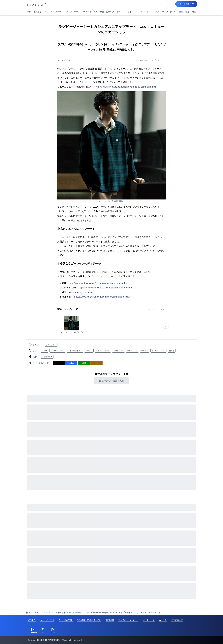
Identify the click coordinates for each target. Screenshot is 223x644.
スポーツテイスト (75, 351)
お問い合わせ (177, 620)
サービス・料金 (47, 620)
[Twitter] (43, 631)
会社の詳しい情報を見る (111, 381)
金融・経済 (184, 12)
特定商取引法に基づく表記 (89, 620)
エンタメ (48, 12)
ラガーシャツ (132, 351)
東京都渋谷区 (47, 357)
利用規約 (110, 620)
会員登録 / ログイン (186, 4)
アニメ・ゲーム (73, 12)
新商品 (172, 351)
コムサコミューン (58, 351)
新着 (29, 12)
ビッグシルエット (103, 351)
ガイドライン (149, 620)
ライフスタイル (169, 12)
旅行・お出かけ (107, 12)
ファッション (144, 12)
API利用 (163, 620)
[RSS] (53, 631)
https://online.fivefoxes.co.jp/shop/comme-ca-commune (107, 288)
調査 (194, 12)
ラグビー (145, 351)
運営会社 (32, 620)
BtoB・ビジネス (90, 12)
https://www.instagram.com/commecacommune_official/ (102, 297)
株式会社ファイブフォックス (153, 60)
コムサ (45, 351)
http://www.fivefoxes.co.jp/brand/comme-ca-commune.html (126, 87)
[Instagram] (33, 631)
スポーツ (59, 12)
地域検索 (38, 12)
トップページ (33, 613)
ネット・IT (131, 12)
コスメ (156, 12)
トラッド (89, 351)
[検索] (170, 4)
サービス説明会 (66, 620)
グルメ (120, 12)
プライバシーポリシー (128, 620)
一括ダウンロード (156, 309)
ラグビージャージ (159, 351)
